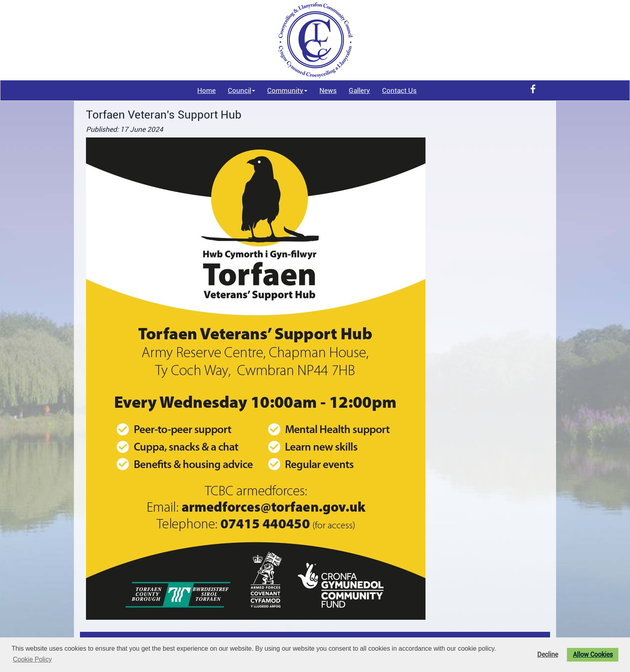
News (328, 90)
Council (241, 90)
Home (207, 90)
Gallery (359, 90)
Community (287, 90)
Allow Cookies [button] (593, 655)
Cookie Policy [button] (32, 659)
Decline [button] (548, 655)
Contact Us (399, 90)
